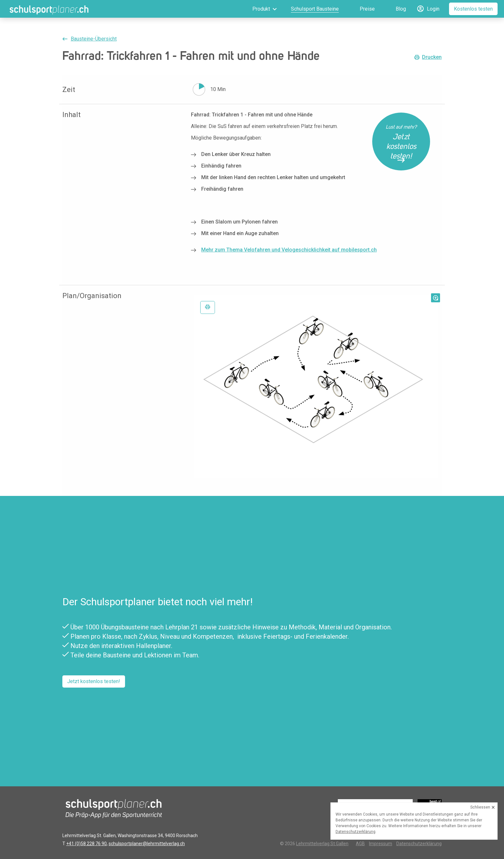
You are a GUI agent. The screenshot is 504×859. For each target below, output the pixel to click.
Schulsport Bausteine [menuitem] (315, 9)
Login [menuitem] (433, 9)
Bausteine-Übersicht (94, 39)
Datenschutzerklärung (419, 844)
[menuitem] (256, 9)
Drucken (432, 57)
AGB (360, 844)
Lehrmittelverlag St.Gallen (322, 844)
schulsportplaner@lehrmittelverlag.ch (147, 844)
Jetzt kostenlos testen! (94, 681)
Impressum (381, 844)
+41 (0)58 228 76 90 (86, 844)
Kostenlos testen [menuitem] (473, 9)
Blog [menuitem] (401, 9)
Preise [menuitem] (367, 9)
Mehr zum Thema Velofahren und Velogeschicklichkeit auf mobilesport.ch (289, 250)
